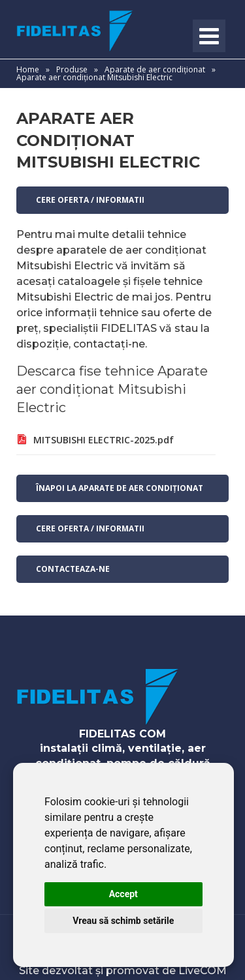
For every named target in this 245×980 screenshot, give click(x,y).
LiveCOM (203, 971)
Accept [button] (123, 894)
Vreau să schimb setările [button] (123, 921)
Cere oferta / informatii (90, 200)
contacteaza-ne (73, 569)
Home (28, 69)
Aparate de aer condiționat (156, 69)
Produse (72, 69)
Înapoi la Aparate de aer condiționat (120, 488)
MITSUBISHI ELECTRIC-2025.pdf (104, 440)
